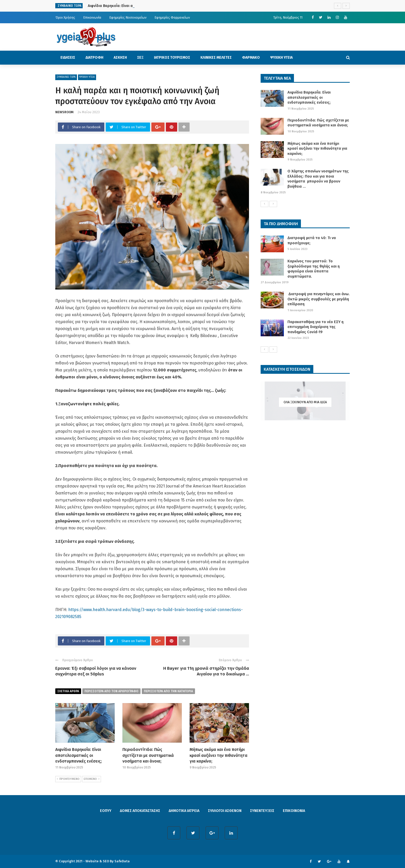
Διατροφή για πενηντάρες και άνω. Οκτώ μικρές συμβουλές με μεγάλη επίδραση (319, 299)
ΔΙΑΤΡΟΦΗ (94, 58)
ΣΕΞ (140, 58)
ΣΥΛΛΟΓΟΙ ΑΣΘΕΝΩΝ (225, 811)
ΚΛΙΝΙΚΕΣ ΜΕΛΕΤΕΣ (216, 58)
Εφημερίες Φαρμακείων (172, 17)
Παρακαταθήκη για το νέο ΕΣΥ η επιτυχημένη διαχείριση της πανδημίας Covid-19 (316, 327)
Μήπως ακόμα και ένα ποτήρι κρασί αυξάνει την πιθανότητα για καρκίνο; (219, 755)
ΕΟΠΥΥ (106, 811)
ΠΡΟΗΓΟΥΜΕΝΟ (68, 779)
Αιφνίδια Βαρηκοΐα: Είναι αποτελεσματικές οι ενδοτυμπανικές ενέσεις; (79, 755)
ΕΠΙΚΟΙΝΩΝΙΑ (294, 811)
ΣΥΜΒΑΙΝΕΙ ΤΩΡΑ (66, 77)
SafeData (122, 861)
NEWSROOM (64, 112)
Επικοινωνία (92, 17)
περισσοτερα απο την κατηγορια (168, 691)
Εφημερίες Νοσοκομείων (128, 17)
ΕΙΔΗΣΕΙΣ (68, 58)
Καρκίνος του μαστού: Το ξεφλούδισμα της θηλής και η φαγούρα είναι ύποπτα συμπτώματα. (314, 269)
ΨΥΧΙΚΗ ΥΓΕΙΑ (281, 58)
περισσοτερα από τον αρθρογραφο (111, 691)
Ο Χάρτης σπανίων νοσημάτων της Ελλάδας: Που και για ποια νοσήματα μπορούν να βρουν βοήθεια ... (318, 179)
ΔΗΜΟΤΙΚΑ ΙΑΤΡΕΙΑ (184, 811)
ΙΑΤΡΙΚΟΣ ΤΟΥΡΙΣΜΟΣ (172, 58)
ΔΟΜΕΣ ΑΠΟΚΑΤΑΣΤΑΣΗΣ (140, 811)
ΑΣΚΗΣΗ (120, 58)
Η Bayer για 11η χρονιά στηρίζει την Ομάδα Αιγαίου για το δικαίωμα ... (206, 671)
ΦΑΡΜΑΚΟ (251, 58)
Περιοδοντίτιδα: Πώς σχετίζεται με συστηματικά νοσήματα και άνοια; (148, 755)
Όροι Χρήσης (65, 17)
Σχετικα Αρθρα (68, 691)
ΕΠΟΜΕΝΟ (92, 779)
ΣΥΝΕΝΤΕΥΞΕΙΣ (262, 811)
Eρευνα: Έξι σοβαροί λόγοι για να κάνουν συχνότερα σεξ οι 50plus (96, 671)
